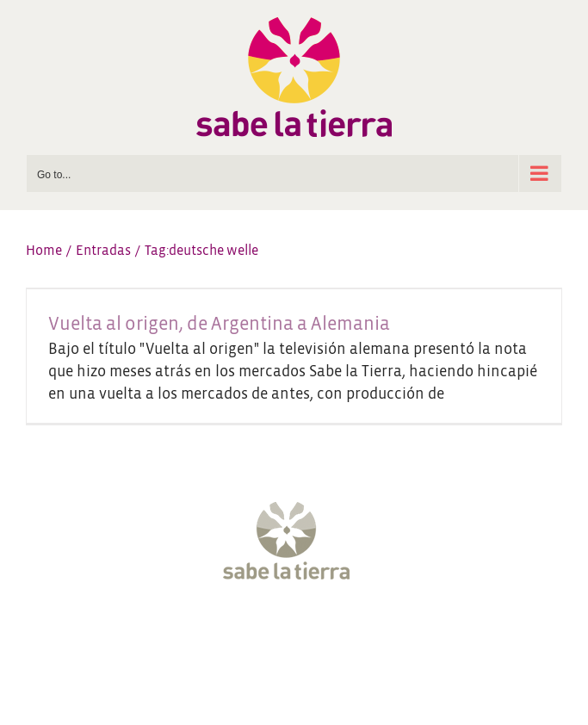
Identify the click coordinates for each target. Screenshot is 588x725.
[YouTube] (310, 635)
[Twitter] (245, 635)
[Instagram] (278, 635)
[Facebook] (214, 635)
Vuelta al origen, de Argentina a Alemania (219, 324)
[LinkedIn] (374, 635)
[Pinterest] (343, 635)
